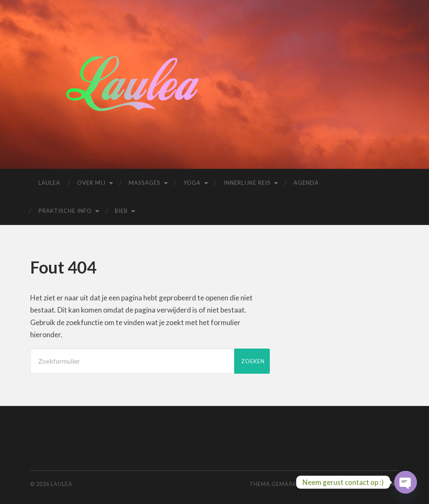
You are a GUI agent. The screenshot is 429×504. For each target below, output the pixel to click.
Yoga (192, 183)
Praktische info (65, 211)
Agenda (306, 183)
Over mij (91, 183)
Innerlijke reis (247, 183)
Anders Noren (344, 484)
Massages (145, 183)
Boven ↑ (386, 484)
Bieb (121, 211)
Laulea (49, 183)
